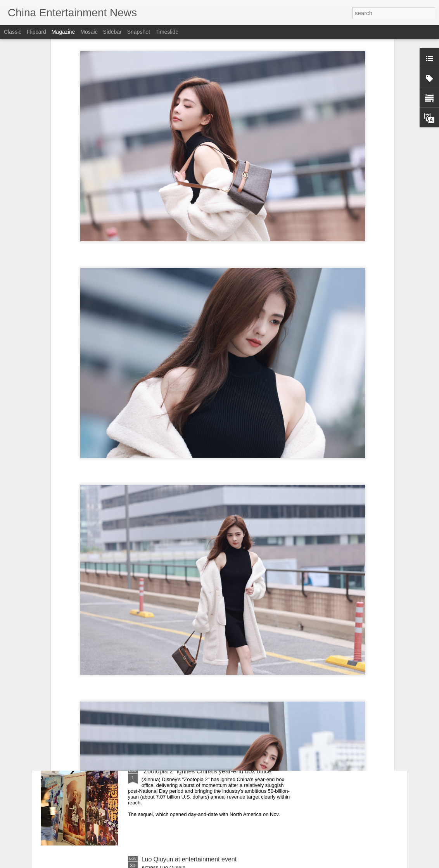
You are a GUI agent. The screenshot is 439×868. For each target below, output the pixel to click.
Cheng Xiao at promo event (179, 683)
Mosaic (89, 32)
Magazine (63, 32)
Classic (13, 32)
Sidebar (112, 32)
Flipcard (36, 32)
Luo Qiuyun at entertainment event (189, 859)
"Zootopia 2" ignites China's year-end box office (207, 771)
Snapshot (139, 32)
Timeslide (167, 32)
